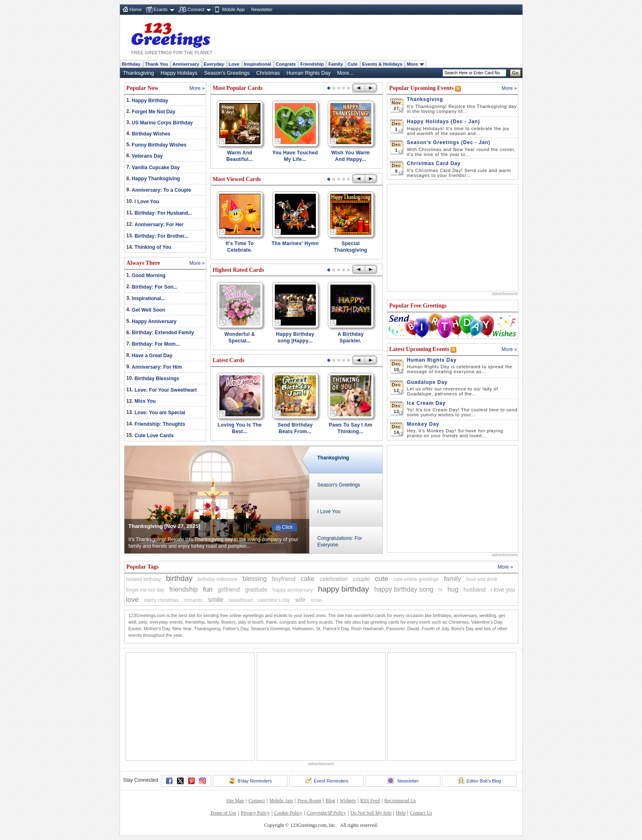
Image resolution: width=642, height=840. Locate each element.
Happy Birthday (150, 101)
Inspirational (258, 64)
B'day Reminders (250, 780)
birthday (179, 578)
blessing (255, 579)
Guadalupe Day (427, 382)
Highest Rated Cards (238, 270)
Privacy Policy (255, 813)
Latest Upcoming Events (420, 349)
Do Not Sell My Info (371, 813)
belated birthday (144, 579)
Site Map (235, 801)
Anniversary (186, 64)
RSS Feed (370, 801)
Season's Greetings (227, 73)
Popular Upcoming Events (422, 88)
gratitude (256, 590)
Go (515, 73)
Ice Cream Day (426, 403)
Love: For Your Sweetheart (166, 390)
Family (335, 64)
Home (136, 9)
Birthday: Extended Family (163, 333)
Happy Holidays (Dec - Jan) (444, 122)
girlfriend (229, 590)
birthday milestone (217, 579)
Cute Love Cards (154, 436)
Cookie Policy (288, 813)
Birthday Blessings (157, 379)
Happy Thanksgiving (156, 179)
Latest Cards (229, 360)
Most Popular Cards (238, 88)
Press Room (309, 801)
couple (361, 579)
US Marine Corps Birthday (162, 123)
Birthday (131, 64)
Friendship (312, 64)
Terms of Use (223, 813)
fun (208, 589)
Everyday (214, 64)
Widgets (348, 801)
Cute (353, 64)
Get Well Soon (148, 310)
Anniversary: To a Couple (161, 190)
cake (308, 579)
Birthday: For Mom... (156, 344)
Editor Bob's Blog (480, 780)
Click (288, 527)
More (415, 64)
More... (345, 73)
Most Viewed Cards (237, 179)
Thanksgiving (139, 73)
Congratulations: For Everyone (340, 542)
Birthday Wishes (151, 134)
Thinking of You (153, 247)
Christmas (268, 73)
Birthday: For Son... (155, 287)
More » (197, 88)
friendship (183, 589)
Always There (143, 263)
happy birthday (344, 589)
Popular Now (143, 88)
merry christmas (161, 600)
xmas (316, 600)
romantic (193, 600)
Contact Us (421, 813)
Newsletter (262, 9)
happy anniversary (292, 590)
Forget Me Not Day (154, 112)
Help (401, 813)
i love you (503, 590)
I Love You (147, 202)
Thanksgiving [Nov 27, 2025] (165, 526)
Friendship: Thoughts (160, 424)
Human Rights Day (308, 73)
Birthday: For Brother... (162, 236)
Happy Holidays (179, 73)
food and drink (482, 579)
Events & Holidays (382, 64)
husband (475, 590)
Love (234, 64)
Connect (196, 9)
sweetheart (240, 600)
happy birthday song (404, 589)
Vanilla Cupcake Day (156, 168)
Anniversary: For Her (159, 225)
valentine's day (274, 600)
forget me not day (145, 590)
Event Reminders (327, 780)
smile (215, 600)
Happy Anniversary (154, 321)
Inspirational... (148, 298)
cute (382, 579)
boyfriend (284, 579)
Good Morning (149, 275)
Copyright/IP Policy (327, 813)
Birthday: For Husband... (163, 213)
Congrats (286, 64)
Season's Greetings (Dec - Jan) (449, 142)
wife (300, 600)
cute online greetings (416, 579)
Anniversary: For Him (157, 367)
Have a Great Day (152, 356)
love (132, 600)
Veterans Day (147, 156)
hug (453, 589)
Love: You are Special (160, 413)
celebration (334, 579)
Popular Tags (143, 567)
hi (441, 590)
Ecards (161, 9)
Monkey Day (423, 424)
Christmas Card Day (434, 163)
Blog (330, 801)
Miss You (145, 401)
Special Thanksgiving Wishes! (351, 250)
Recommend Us (400, 801)
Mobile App (233, 9)
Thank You (156, 64)
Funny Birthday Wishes (159, 145)
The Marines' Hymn (295, 243)
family (453, 579)
